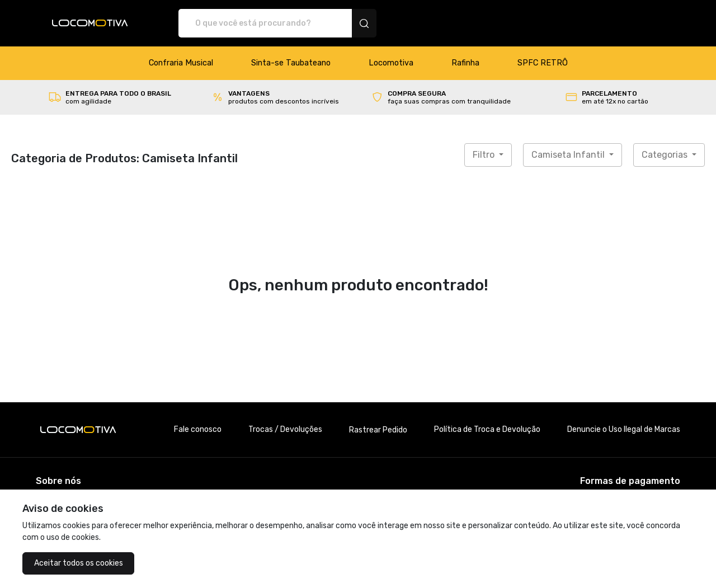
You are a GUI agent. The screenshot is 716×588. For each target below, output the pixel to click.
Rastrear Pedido (378, 430)
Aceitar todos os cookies (79, 563)
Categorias (666, 155)
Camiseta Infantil (569, 155)
